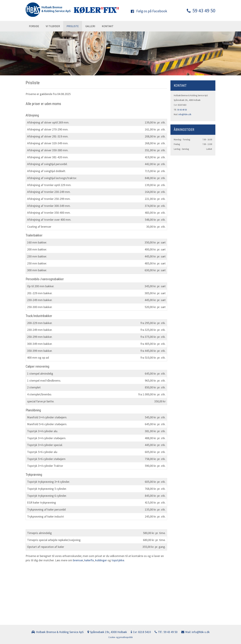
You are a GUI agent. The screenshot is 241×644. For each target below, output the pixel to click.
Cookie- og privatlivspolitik (120, 637)
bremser (78, 560)
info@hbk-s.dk (185, 114)
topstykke (118, 560)
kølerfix (89, 560)
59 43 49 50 (201, 10)
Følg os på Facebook (149, 11)
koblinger (101, 560)
